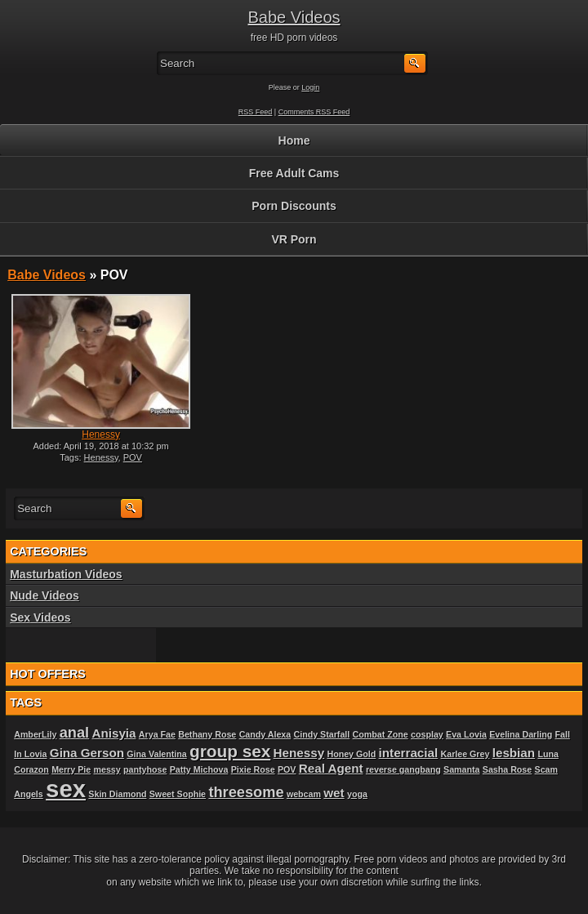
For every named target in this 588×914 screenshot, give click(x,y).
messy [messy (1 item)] (107, 769)
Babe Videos (294, 17)
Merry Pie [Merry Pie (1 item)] (71, 769)
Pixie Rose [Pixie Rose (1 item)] (253, 769)
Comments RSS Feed (314, 112)
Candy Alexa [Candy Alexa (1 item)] (265, 734)
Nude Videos (45, 595)
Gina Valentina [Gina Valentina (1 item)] (156, 754)
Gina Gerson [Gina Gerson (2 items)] (87, 753)
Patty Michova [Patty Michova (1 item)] (199, 769)
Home (294, 140)
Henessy (101, 435)
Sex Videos (40, 618)
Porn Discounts (294, 206)
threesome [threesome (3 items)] (246, 792)
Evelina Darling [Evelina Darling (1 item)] (521, 734)
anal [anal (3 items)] (74, 732)
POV (133, 457)
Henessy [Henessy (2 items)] (299, 753)
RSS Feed (256, 112)
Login (310, 87)
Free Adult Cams (294, 173)
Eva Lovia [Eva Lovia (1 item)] (466, 734)
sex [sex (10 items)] (66, 789)
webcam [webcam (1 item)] (304, 794)
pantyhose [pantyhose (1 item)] (145, 769)
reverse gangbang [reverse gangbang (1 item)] (403, 769)
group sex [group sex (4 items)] (230, 751)
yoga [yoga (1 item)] (357, 794)
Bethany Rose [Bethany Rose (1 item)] (207, 734)
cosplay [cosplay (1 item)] (427, 734)
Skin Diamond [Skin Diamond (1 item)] (117, 794)
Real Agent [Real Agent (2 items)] (331, 768)
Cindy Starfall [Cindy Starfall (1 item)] (322, 734)
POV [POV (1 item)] (287, 769)
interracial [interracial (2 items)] (409, 753)
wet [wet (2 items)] (334, 793)
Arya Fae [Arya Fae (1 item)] (157, 734)
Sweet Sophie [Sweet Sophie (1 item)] (178, 794)
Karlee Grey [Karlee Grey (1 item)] (465, 754)
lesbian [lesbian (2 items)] (514, 753)
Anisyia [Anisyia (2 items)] (114, 733)
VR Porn (294, 239)
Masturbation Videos (66, 574)
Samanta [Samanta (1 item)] (461, 769)
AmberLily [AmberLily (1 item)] (35, 734)
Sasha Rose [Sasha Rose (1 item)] (507, 769)
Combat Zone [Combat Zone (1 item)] (381, 734)
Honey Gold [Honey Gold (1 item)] (351, 754)
